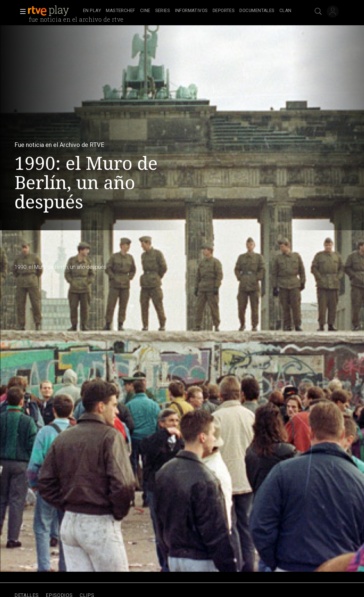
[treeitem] (92, 11)
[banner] (54, 11)
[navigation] (189, 11)
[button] (21, 11)
